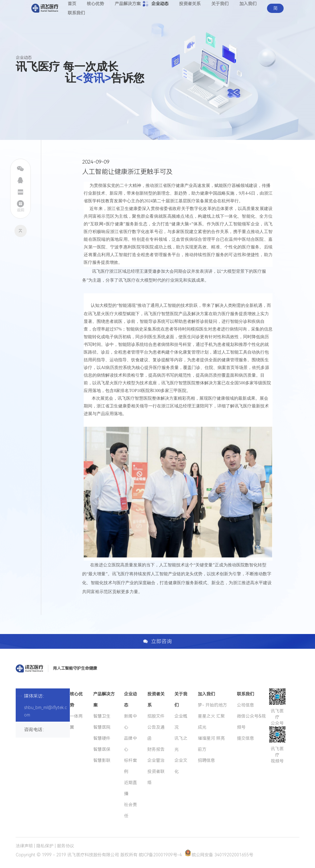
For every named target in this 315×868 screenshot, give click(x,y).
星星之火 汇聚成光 (211, 722)
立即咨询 (157, 641)
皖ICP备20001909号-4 (160, 855)
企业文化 (181, 766)
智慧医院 (102, 727)
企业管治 (156, 760)
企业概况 (181, 722)
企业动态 (130, 700)
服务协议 (66, 846)
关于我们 (181, 700)
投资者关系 (156, 700)
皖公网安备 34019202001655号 (219, 855)
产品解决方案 (104, 700)
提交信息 (245, 738)
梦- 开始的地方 (212, 705)
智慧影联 (102, 760)
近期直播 (130, 788)
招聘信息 (206, 760)
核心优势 (76, 700)
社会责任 (130, 810)
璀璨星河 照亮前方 (211, 744)
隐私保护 (45, 846)
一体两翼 (76, 722)
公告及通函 (156, 733)
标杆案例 (130, 766)
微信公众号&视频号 (251, 722)
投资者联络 (156, 777)
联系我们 (76, 13)
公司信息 (245, 705)
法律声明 (24, 846)
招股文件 (156, 716)
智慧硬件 (102, 738)
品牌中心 (130, 744)
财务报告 (156, 749)
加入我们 (206, 694)
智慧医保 (102, 749)
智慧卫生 (102, 716)
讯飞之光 (181, 744)
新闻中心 (130, 722)
